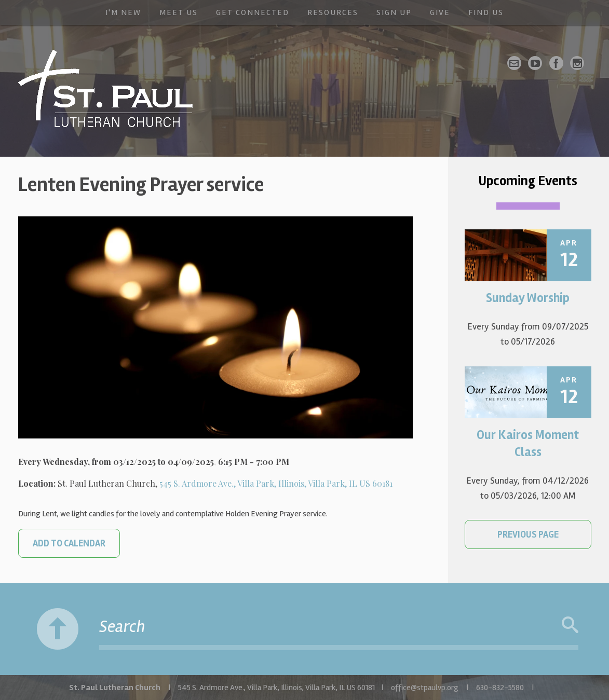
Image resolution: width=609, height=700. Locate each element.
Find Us (486, 12)
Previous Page (528, 534)
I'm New (123, 12)
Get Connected (253, 12)
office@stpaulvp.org (425, 688)
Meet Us (179, 12)
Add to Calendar (69, 543)
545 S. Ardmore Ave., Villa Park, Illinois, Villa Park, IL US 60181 (276, 483)
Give (440, 12)
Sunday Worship (528, 298)
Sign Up (394, 12)
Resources (333, 12)
